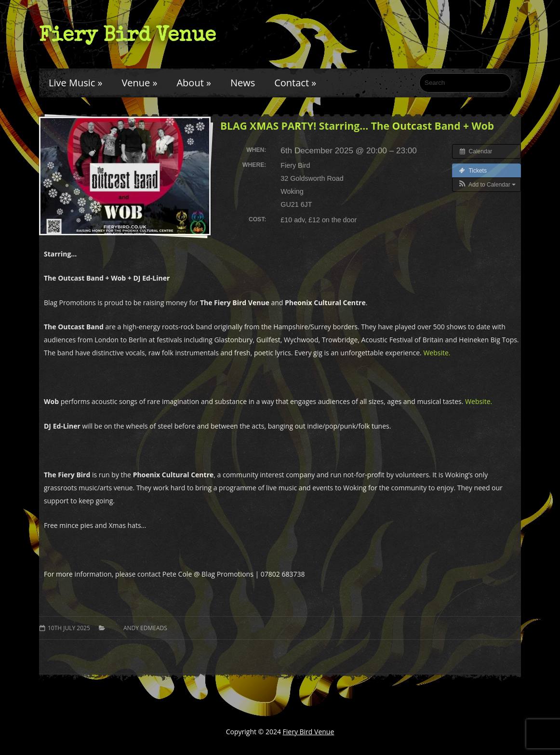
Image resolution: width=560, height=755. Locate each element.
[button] (487, 185)
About (193, 83)
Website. (437, 353)
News (243, 83)
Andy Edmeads (145, 628)
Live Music (75, 83)
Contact (295, 83)
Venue (139, 83)
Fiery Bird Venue (127, 34)
